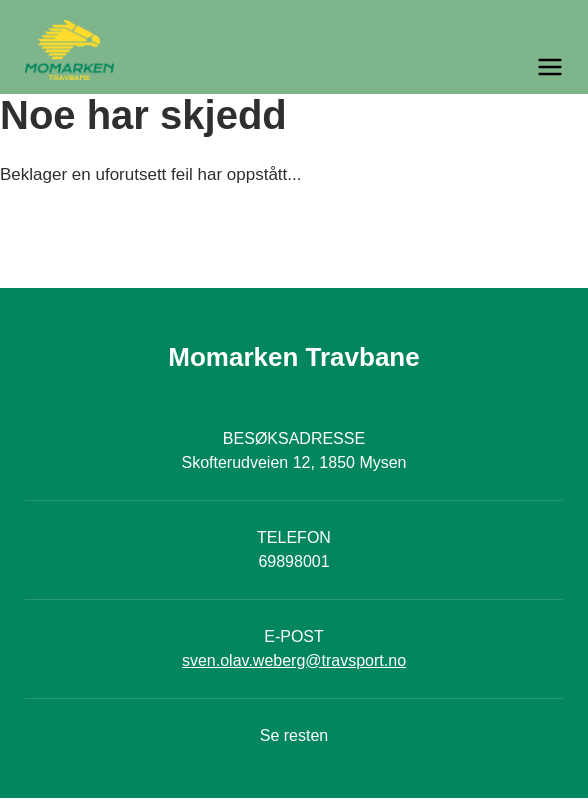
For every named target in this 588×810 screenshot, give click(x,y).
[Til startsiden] (294, 50)
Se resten (294, 735)
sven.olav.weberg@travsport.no (294, 660)
